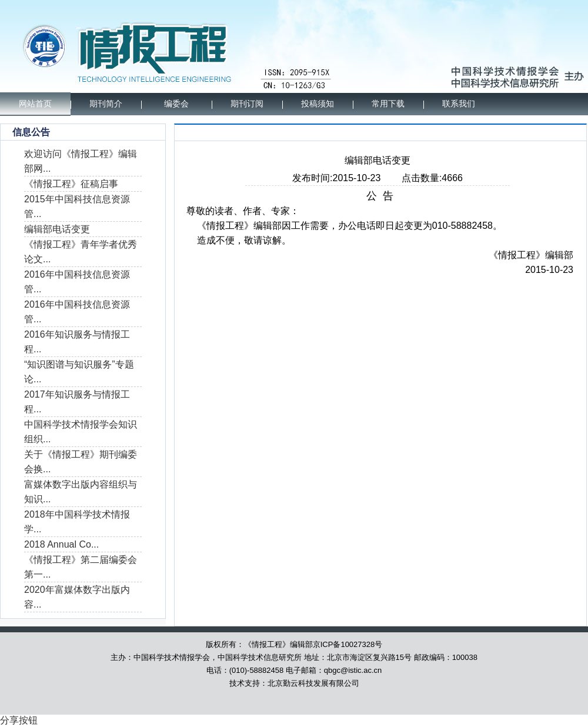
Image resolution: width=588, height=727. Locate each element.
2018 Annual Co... (61, 544)
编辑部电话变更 (57, 229)
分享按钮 (19, 720)
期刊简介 (106, 104)
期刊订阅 (247, 104)
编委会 (176, 104)
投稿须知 (318, 104)
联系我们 (459, 104)
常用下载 (388, 104)
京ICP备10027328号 (348, 644)
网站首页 (35, 104)
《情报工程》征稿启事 (71, 184)
